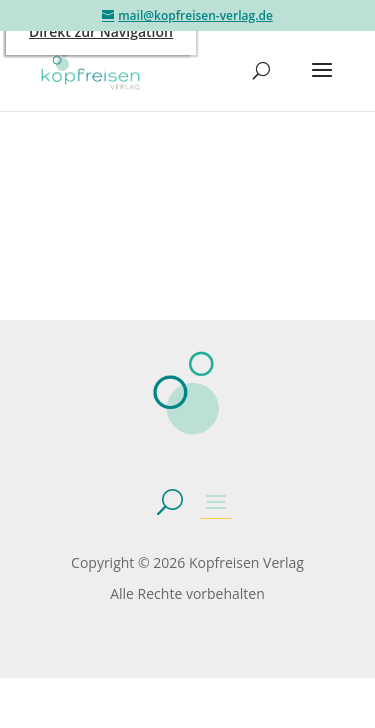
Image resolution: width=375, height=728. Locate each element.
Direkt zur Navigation (101, 31)
